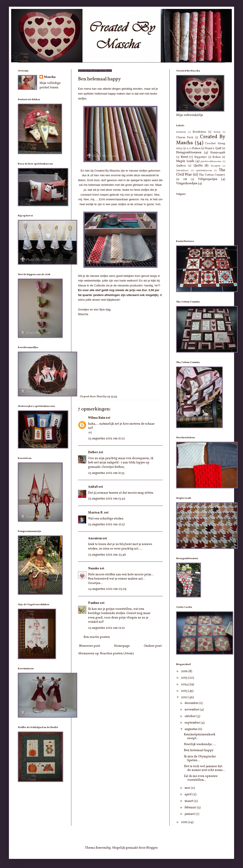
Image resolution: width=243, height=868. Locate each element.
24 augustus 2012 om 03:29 (107, 589)
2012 (185, 697)
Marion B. (96, 513)
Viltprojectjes (208, 179)
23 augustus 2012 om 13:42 (107, 499)
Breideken (199, 132)
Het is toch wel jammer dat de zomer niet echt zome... (205, 768)
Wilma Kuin (97, 418)
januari (190, 814)
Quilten (181, 166)
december (192, 703)
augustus (191, 729)
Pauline (94, 603)
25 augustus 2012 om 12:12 (106, 628)
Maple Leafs (185, 161)
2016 (185, 671)
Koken (217, 157)
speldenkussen (204, 170)
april (188, 794)
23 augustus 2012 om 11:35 (106, 473)
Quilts (198, 166)
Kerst (184, 157)
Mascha (50, 77)
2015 (185, 678)
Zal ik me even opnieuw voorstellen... (201, 778)
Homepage (122, 646)
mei (188, 788)
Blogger (152, 848)
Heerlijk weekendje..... (200, 744)
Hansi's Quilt (213, 148)
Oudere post (153, 646)
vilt (185, 179)
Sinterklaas (182, 170)
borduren (181, 132)
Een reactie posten (97, 637)
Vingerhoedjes (187, 184)
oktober (190, 716)
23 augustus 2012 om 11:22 (106, 439)
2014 (185, 684)
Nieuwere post (90, 646)
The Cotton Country (212, 175)
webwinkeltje (92, 281)
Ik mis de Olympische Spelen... (200, 758)
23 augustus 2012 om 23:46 (107, 555)
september (193, 723)
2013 (185, 691)
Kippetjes (201, 157)
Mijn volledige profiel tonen (50, 85)
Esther (93, 452)
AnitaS (93, 487)
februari (191, 808)
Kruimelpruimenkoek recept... (200, 736)
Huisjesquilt (218, 153)
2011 (184, 822)
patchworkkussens (211, 161)
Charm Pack (185, 138)
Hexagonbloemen (189, 153)
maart (189, 801)
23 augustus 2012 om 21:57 (107, 524)
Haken (196, 148)
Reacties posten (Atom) (117, 654)
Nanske (94, 569)
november (192, 710)
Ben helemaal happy (199, 750)
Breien (217, 132)
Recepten (216, 166)
